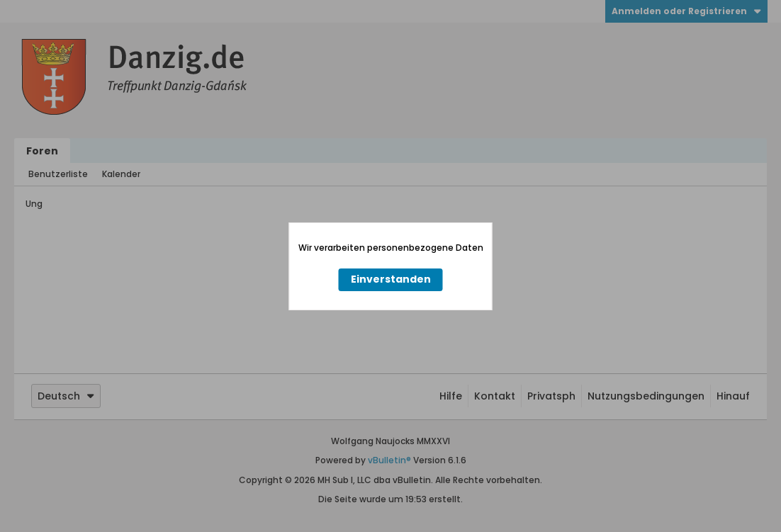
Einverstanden (391, 279)
